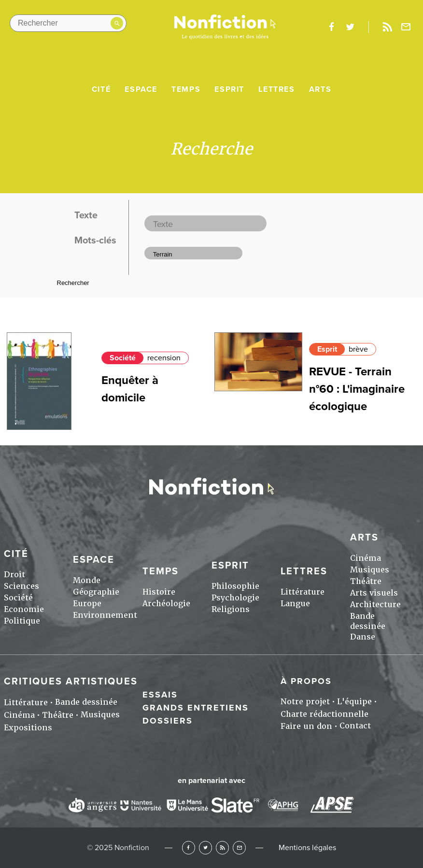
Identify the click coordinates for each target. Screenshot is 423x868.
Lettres (276, 89)
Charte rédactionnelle (324, 714)
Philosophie (235, 586)
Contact (355, 726)
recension (164, 358)
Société (123, 358)
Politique (22, 621)
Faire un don (306, 726)
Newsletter (406, 27)
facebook (331, 27)
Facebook (189, 847)
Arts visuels (374, 593)
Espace (141, 89)
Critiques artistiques (71, 682)
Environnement (105, 615)
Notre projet (305, 702)
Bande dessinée (368, 621)
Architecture (375, 605)
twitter (350, 27)
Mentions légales (307, 848)
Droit (14, 575)
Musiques (370, 570)
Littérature (303, 592)
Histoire (159, 592)
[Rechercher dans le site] (68, 23)
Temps (186, 89)
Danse (363, 637)
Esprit (229, 89)
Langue (295, 604)
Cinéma (366, 558)
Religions (231, 609)
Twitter (205, 847)
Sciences (21, 586)
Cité (101, 89)
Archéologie (166, 604)
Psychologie (235, 598)
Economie (24, 609)
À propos (306, 681)
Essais (160, 695)
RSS (222, 847)
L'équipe (354, 702)
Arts (320, 89)
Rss (387, 27)
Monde (87, 580)
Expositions (28, 728)
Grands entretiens (196, 708)
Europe (87, 604)
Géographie (96, 592)
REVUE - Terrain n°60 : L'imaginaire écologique (357, 389)
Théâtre (366, 581)
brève (358, 349)
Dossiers (168, 721)
